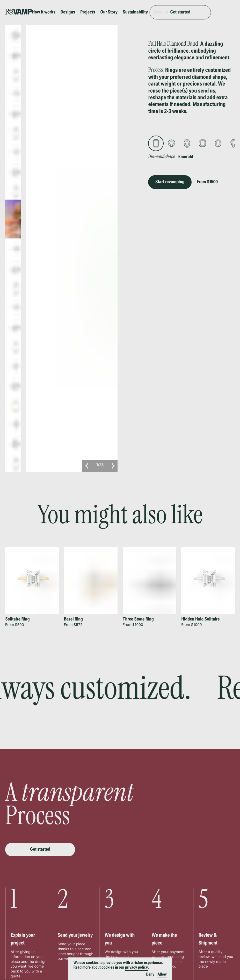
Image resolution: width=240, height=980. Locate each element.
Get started (209, 10)
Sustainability (144, 10)
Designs (77, 10)
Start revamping (170, 178)
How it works (53, 10)
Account (170, 10)
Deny (150, 975)
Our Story (118, 10)
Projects (97, 10)
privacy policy (136, 968)
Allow (162, 975)
